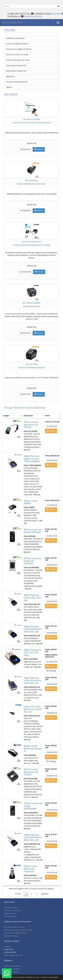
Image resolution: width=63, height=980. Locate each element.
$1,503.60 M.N (52, 461)
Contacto (7, 947)
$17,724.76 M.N (25, 272)
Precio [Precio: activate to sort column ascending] (47, 416)
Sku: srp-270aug (31, 180)
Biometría (10, 77)
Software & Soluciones (15, 38)
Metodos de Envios (11, 913)
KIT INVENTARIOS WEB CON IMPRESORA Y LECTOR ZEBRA (31, 245)
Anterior (18, 894)
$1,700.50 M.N (52, 505)
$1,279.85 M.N (52, 426)
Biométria (19, 408)
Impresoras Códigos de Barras (19, 49)
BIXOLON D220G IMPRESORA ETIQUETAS (31, 368)
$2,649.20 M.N (52, 713)
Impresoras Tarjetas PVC (16, 66)
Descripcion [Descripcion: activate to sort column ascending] (28, 416)
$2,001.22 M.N (52, 536)
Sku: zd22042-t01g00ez (31, 303)
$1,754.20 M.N (52, 662)
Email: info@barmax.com (13, 955)
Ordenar (39, 149)
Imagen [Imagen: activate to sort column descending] (6, 416)
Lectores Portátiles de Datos (18, 60)
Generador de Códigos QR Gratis (16, 933)
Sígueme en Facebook (12, 969)
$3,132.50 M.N (52, 841)
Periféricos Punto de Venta (17, 55)
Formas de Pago (10, 916)
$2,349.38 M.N (52, 633)
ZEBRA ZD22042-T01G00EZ (32, 306)
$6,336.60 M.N (25, 149)
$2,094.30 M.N (52, 565)
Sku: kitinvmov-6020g (32, 119)
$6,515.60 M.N (25, 333)
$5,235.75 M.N (25, 394)
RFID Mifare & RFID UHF (16, 71)
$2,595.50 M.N (52, 684)
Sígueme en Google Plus (13, 966)
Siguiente (45, 894)
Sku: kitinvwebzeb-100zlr (32, 242)
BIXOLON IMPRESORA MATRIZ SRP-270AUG (31, 184)
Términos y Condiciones (12, 911)
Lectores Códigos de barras (17, 44)
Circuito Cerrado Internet (17, 82)
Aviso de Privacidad (11, 908)
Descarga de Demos (11, 936)
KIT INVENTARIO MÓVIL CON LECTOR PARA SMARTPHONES (32, 123)
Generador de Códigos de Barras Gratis (18, 930)
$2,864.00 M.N (52, 752)
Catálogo (51, 671)
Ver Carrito (56, 14)
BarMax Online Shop (12, 23)
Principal (8, 408)
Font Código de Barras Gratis (14, 927)
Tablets (9, 87)
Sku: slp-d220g (31, 364)
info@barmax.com (33, 16)
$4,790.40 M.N (25, 211)
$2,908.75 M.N (52, 776)
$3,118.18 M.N (52, 810)
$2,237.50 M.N (52, 601)
